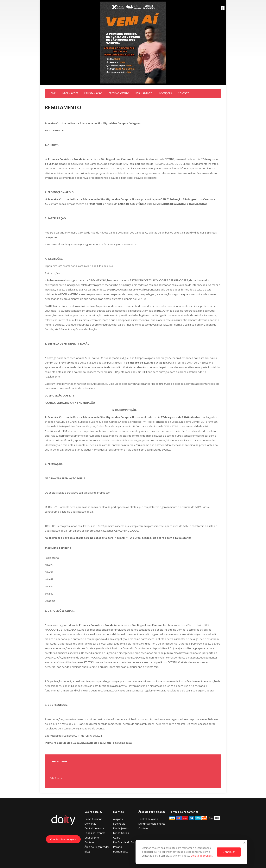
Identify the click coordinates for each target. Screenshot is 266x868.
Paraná (118, 847)
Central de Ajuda (94, 828)
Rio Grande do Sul (124, 842)
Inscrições (165, 93)
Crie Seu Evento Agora (63, 839)
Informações (70, 93)
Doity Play (90, 824)
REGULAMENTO (144, 93)
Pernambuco (121, 852)
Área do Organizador (97, 847)
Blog (87, 852)
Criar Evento (92, 838)
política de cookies (201, 856)
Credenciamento (119, 93)
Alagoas (118, 819)
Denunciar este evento (152, 824)
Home (52, 93)
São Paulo (119, 824)
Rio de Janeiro (121, 828)
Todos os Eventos (95, 833)
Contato (184, 93)
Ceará (117, 838)
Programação (93, 93)
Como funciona (93, 819)
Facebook (223, 8)
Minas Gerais (121, 833)
